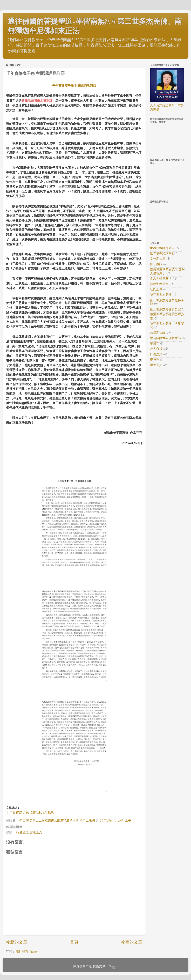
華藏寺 (155, 344)
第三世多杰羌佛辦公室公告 (167, 317)
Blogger (113, 967)
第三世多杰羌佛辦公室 (165, 310)
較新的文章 (17, 943)
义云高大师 (158, 259)
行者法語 (22, 833)
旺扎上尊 (156, 290)
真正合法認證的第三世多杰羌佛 (167, 108)
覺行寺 (155, 360)
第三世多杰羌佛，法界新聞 (167, 326)
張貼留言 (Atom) (27, 952)
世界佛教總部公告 (162, 249)
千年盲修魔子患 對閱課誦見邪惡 (74, 86)
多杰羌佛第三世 (161, 279)
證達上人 (36, 833)
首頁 (74, 943)
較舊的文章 (132, 943)
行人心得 (156, 349)
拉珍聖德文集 (159, 285)
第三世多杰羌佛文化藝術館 (167, 303)
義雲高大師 (158, 333)
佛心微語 (156, 265)
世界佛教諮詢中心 (162, 254)
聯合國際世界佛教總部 (165, 339)
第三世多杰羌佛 (161, 295)
